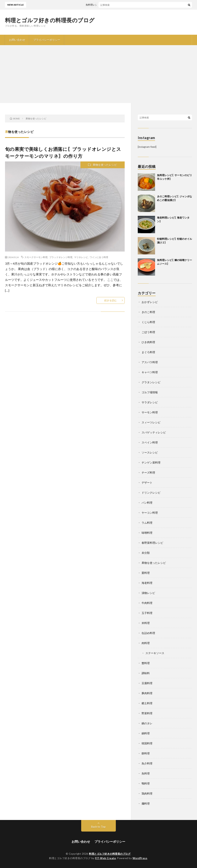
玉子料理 (147, 613)
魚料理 (146, 773)
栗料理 (146, 573)
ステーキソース (155, 653)
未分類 (146, 553)
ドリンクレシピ (151, 493)
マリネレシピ (81, 257)
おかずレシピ (150, 302)
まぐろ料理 (148, 352)
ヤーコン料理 (150, 513)
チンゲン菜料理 (151, 462)
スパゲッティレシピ (154, 432)
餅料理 (146, 753)
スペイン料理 (150, 442)
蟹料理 (146, 663)
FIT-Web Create (105, 858)
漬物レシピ (148, 593)
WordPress (140, 858)
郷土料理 (147, 703)
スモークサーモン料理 (36, 257)
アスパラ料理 (150, 362)
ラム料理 (147, 523)
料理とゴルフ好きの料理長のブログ (50, 20)
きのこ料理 (148, 312)
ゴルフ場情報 (150, 392)
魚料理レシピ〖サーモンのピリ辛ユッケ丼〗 (111, 5)
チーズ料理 (148, 472)
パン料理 (147, 503)
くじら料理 (148, 322)
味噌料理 (147, 533)
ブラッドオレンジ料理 (61, 257)
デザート (147, 483)
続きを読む (111, 300)
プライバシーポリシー (47, 40)
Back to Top (98, 827)
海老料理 (147, 583)
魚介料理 (147, 763)
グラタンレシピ (151, 382)
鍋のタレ (147, 723)
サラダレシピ (150, 402)
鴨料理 (146, 783)
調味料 (146, 673)
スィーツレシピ (151, 422)
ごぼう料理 (148, 332)
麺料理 (146, 803)
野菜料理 (147, 713)
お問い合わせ (17, 40)
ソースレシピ (150, 452)
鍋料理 (146, 733)
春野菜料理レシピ (152, 543)
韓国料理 (147, 743)
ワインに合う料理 (99, 257)
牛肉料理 (147, 603)
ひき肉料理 (148, 342)
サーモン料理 (150, 412)
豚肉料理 (147, 693)
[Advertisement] (98, 74)
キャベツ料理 (150, 372)
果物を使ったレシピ (105, 165)
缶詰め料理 (148, 633)
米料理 (146, 623)
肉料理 (146, 643)
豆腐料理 (147, 683)
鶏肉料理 (147, 793)
